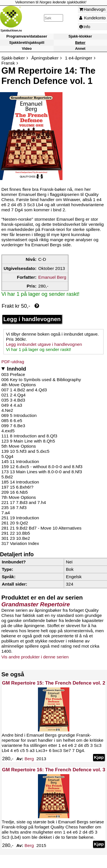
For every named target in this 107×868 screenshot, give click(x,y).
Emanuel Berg (52, 277)
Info (85, 27)
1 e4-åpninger (79, 58)
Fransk (8, 63)
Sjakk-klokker (80, 37)
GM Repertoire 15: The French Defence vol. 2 (54, 683)
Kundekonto (93, 18)
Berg (29, 759)
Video (27, 48)
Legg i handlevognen (32, 319)
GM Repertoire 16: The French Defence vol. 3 (54, 770)
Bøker (80, 43)
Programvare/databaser (27, 37)
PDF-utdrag (13, 362)
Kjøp (99, 758)
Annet (80, 48)
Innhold (16, 369)
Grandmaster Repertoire (36, 604)
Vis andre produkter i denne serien (35, 657)
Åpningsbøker (45, 58)
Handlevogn (92, 9)
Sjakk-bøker (13, 58)
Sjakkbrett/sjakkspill (27, 43)
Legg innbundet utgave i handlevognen (44, 344)
